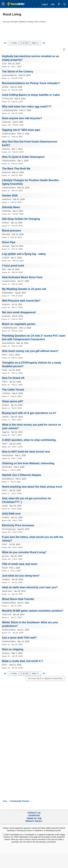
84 (9, 102)
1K (9, 594)
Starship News (11, 207)
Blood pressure (12, 231)
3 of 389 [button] (24, 43)
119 (9, 152)
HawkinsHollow (9, 134)
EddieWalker (8, 293)
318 (9, 214)
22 (9, 319)
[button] (3, 4)
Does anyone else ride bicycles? (22, 118)
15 (9, 137)
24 (9, 175)
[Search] (65, 4)
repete (5, 506)
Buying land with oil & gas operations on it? (29, 413)
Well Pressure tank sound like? (21, 301)
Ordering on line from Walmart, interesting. (28, 463)
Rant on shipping (13, 649)
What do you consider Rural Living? (24, 552)
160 (9, 559)
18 (9, 331)
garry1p (5, 556)
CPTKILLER (8, 99)
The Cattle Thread (13, 390)
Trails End (7, 614)
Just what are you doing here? (21, 576)
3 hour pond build (13, 266)
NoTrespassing (9, 529)
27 (9, 493)
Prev (13, 43)
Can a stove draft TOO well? (19, 638)
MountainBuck (8, 343)
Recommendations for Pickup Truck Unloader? (31, 83)
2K (9, 656)
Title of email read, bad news (20, 564)
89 (9, 435)
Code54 (6, 258)
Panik (5, 370)
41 (9, 385)
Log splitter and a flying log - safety (24, 254)
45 (9, 272)
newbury (6, 653)
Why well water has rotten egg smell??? (27, 107)
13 (9, 420)
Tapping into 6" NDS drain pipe (21, 130)
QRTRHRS (7, 467)
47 (9, 296)
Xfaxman (6, 149)
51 (9, 191)
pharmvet (6, 172)
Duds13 (5, 405)
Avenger (6, 246)
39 (9, 113)
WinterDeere (8, 455)
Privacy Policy (34, 821)
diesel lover (7, 591)
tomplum (6, 304)
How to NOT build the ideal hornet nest (26, 452)
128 (9, 125)
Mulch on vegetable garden (19, 324)
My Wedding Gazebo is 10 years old (24, 289)
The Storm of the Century (18, 72)
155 (9, 261)
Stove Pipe (9, 242)
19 (9, 90)
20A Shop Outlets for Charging (21, 219)
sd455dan (6, 211)
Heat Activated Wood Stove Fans (22, 277)
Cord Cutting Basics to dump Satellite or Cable (31, 95)
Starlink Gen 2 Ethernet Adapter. (22, 475)
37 (9, 582)
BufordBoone (8, 479)
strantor (5, 417)
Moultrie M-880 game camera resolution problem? (33, 611)
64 (9, 307)
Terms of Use (34, 818)
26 (9, 644)
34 (9, 358)
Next (36, 43)
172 (9, 633)
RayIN (5, 568)
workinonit (7, 199)
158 (9, 520)
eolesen (6, 223)
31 (9, 346)
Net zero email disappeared (19, 312)
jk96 (4, 269)
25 (9, 284)
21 (9, 78)
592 (9, 532)
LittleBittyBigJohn (10, 328)
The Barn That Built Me (16, 169)
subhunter (6, 122)
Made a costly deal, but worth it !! (23, 661)
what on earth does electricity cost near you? (30, 587)
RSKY (5, 355)
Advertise (34, 816)
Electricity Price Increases (18, 525)
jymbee (5, 87)
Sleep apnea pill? (13, 401)
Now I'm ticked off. (13, 378)
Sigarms (6, 432)
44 (9, 67)
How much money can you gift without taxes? (30, 351)
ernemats (6, 316)
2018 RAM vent (11, 514)
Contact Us (34, 813)
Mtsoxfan (6, 234)
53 (9, 249)
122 (9, 447)
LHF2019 (6, 393)
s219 (4, 64)
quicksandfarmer (10, 75)
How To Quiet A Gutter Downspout (23, 157)
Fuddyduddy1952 (10, 110)
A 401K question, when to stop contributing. (29, 440)
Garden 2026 (10, 196)
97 (9, 226)
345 (9, 547)
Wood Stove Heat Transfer (18, 599)
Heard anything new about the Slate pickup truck (32, 487)
